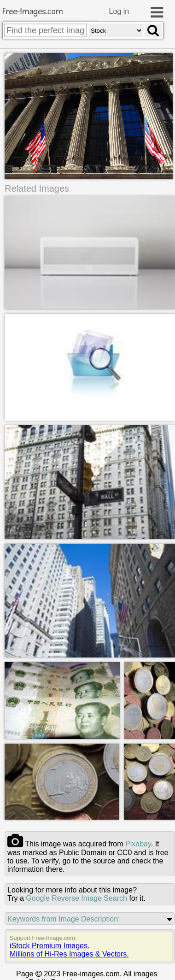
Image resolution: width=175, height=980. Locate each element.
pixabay (138, 844)
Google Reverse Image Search (76, 899)
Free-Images (33, 12)
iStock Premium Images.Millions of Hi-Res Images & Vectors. (69, 950)
